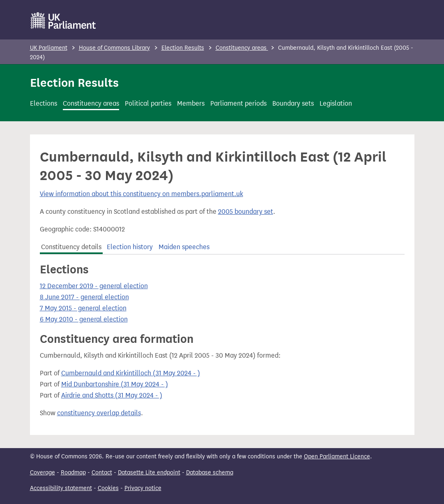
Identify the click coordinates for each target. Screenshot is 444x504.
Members (191, 103)
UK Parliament (49, 48)
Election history (130, 247)
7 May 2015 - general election (83, 308)
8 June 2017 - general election (84, 297)
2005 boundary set (246, 212)
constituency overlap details (99, 413)
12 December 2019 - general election (94, 286)
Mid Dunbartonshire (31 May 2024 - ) (115, 384)
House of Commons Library (114, 48)
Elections (44, 103)
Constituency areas (242, 48)
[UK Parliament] (63, 21)
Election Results (183, 48)
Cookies (108, 488)
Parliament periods (238, 103)
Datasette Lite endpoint (149, 473)
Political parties (148, 103)
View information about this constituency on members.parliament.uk (141, 194)
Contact (102, 473)
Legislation (336, 103)
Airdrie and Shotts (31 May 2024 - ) (112, 395)
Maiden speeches (184, 247)
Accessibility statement (61, 488)
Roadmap (73, 473)
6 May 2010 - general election (84, 319)
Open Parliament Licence (337, 457)
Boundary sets (293, 103)
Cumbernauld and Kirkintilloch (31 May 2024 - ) (131, 373)
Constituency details (71, 247)
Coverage (43, 473)
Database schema (210, 473)
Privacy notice (143, 488)
